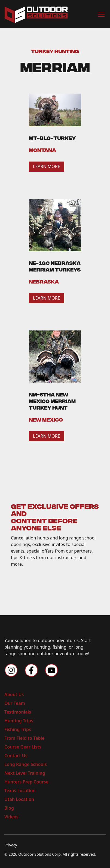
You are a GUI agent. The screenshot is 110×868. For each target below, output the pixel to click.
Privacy (11, 845)
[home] (36, 14)
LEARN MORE (47, 166)
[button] (100, 14)
